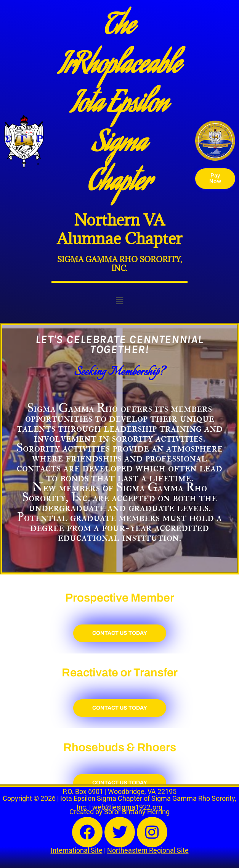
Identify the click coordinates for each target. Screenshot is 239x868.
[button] (119, 301)
